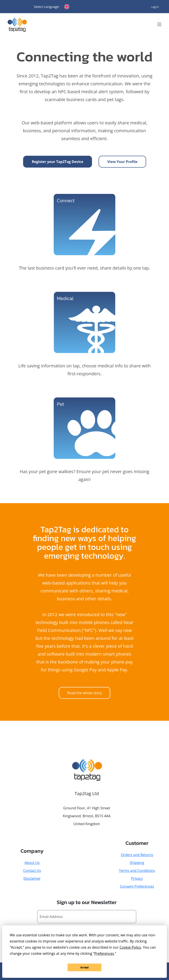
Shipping (137, 863)
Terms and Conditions (137, 871)
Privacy (137, 878)
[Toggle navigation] (159, 24)
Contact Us (32, 871)
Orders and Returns (137, 855)
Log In (155, 7)
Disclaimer (32, 878)
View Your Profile (122, 162)
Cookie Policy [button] (130, 947)
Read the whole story (85, 693)
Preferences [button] (104, 953)
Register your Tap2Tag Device (58, 162)
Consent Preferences (137, 886)
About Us (32, 863)
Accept (84, 967)
